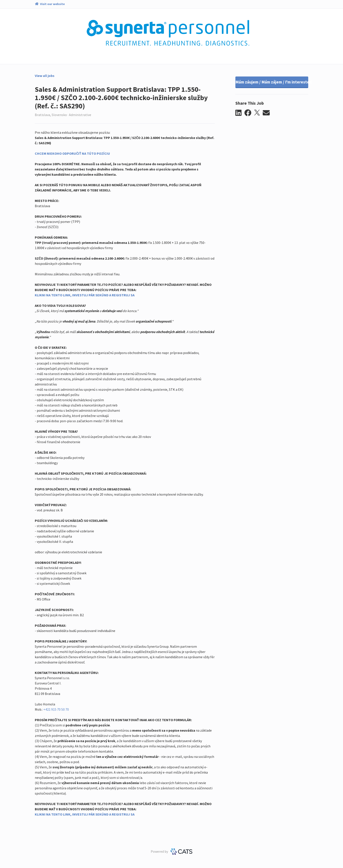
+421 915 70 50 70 (56, 709)
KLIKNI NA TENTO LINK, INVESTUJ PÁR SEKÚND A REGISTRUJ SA (85, 295)
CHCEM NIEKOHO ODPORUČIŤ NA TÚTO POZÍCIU (72, 153)
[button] (240, 113)
